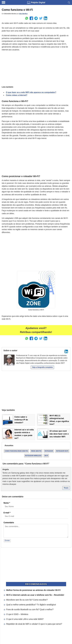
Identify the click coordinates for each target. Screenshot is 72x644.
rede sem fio (36, 451)
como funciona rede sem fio (16, 451)
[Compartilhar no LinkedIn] (45, 18)
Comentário (9, 523)
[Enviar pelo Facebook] (31, 18)
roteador (49, 451)
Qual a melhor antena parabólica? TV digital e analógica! (31, 605)
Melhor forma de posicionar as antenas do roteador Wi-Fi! (33, 590)
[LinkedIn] (66, 351)
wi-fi (46, 456)
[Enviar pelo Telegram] (36, 18)
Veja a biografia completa (42, 367)
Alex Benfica (23, 14)
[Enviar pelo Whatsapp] (27, 18)
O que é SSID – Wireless (17, 614)
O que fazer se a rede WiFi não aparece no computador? (31, 92)
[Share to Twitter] (41, 18)
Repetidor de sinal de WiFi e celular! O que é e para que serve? (34, 624)
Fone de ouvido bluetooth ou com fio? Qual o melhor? (30, 609)
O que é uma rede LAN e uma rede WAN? (25, 619)
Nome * (7, 503)
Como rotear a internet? (17, 95)
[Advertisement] (36, 68)
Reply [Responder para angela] (66, 488)
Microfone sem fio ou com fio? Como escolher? (27, 600)
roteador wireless (33, 456)
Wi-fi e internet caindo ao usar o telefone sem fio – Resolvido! (35, 595)
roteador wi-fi (62, 451)
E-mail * (7, 513)
